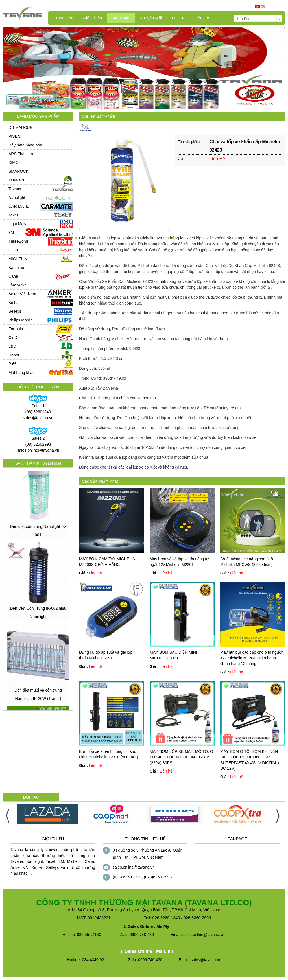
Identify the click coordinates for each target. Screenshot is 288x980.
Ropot (14, 355)
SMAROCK (18, 171)
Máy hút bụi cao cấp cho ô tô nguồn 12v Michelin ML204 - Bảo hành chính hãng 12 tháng (252, 658)
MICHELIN (18, 259)
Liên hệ (201, 18)
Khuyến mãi (151, 18)
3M (11, 233)
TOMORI (16, 180)
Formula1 (17, 329)
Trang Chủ (64, 18)
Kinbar (14, 303)
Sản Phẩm (121, 18)
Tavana (15, 189)
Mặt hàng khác (21, 373)
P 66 (13, 364)
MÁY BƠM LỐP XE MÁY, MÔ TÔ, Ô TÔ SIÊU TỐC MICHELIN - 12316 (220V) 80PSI (181, 757)
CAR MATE (18, 206)
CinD (13, 338)
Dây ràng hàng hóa (25, 145)
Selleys (15, 311)
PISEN (14, 136)
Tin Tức (178, 18)
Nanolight (17, 198)
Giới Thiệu (92, 18)
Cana (13, 276)
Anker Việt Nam (22, 294)
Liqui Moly (17, 224)
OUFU (14, 250)
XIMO (14, 163)
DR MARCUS (20, 128)
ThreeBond (18, 241)
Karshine (16, 268)
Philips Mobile (21, 320)
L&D (12, 346)
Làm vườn (18, 285)
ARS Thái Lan (21, 154)
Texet (13, 215)
